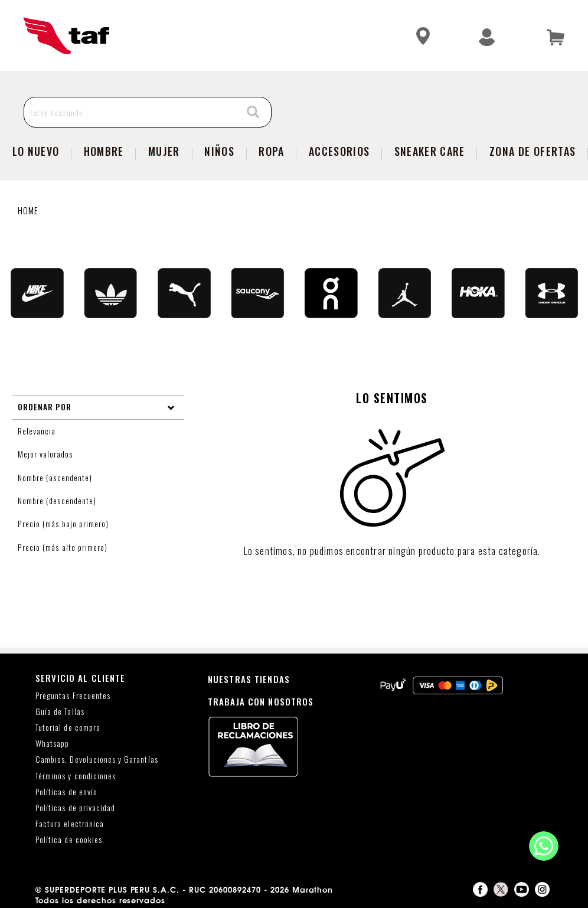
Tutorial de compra (68, 728)
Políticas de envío (66, 792)
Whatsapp (52, 744)
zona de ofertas (533, 151)
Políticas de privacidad (75, 808)
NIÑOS (219, 151)
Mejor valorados (47, 454)
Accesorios (339, 151)
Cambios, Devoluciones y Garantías (97, 760)
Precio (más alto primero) (64, 547)
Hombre (104, 151)
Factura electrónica (70, 824)
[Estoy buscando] (130, 112)
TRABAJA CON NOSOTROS (261, 701)
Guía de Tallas (60, 712)
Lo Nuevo (36, 151)
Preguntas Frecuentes (73, 696)
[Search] (253, 112)
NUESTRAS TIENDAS (249, 679)
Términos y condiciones (76, 776)
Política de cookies (69, 840)
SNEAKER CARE (430, 151)
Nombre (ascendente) (56, 478)
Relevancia (38, 431)
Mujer (164, 151)
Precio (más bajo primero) (65, 524)
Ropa (271, 151)
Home (28, 210)
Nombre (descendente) (58, 501)
